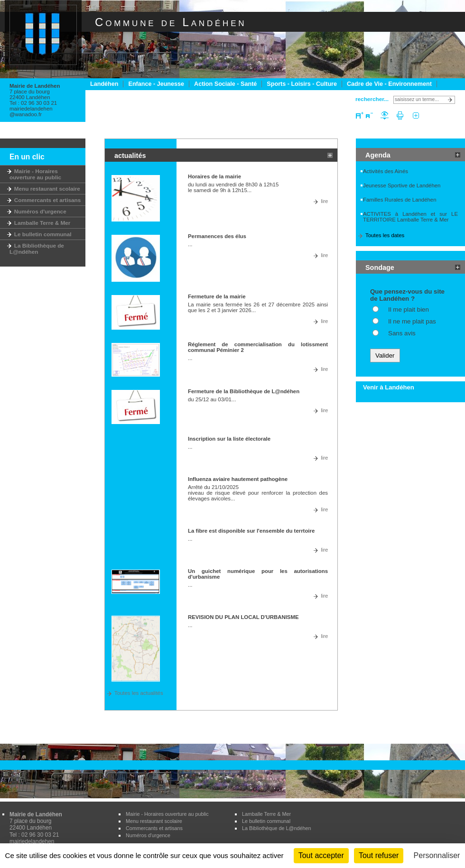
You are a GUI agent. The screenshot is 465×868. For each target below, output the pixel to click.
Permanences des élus (217, 236)
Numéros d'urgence (38, 211)
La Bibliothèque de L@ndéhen (37, 249)
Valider (385, 356)
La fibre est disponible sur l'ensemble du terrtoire (251, 531)
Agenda (378, 155)
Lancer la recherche (451, 100)
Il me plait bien (409, 309)
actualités (130, 156)
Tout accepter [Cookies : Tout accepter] (321, 855)
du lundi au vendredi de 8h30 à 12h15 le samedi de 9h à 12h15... (233, 187)
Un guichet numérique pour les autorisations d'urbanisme (258, 574)
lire (324, 201)
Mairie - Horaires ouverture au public (35, 174)
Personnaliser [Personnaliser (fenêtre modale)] (437, 855)
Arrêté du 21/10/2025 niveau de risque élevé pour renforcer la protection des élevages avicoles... (258, 493)
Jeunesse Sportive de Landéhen (402, 185)
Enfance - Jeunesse (156, 84)
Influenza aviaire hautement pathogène (238, 479)
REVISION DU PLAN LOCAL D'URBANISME (243, 617)
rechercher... (372, 99)
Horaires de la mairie (214, 176)
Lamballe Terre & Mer (40, 223)
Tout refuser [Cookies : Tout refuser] (379, 855)
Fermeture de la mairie (217, 296)
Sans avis (402, 333)
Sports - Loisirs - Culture (302, 84)
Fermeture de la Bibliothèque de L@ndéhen (244, 391)
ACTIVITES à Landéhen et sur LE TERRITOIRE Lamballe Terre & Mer (410, 217)
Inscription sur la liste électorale (229, 439)
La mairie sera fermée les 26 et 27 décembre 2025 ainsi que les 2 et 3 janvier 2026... (258, 307)
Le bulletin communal (41, 234)
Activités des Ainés (386, 171)
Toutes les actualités (139, 693)
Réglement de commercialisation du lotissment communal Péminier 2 (258, 347)
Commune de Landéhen (171, 22)
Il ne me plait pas (412, 321)
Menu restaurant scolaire (45, 189)
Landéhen (104, 84)
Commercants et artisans (45, 200)
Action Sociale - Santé (225, 84)
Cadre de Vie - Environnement (389, 84)
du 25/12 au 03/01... (212, 399)
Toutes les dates (385, 235)
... (190, 244)
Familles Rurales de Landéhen (400, 200)
